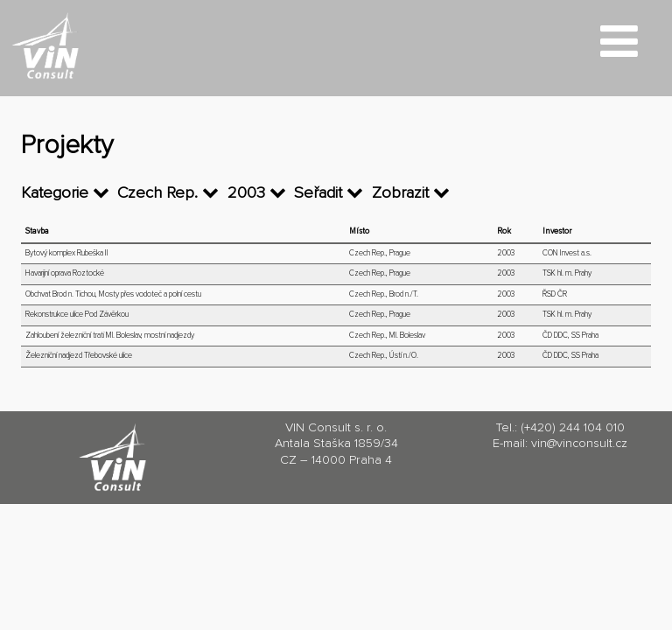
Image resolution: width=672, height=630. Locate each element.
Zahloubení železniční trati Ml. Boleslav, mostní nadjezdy (110, 336)
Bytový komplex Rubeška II (67, 253)
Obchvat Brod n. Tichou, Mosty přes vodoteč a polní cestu (113, 294)
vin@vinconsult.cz (579, 444)
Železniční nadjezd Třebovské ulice (79, 356)
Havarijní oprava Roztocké (65, 273)
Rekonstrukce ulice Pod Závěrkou (77, 315)
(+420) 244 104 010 (573, 428)
